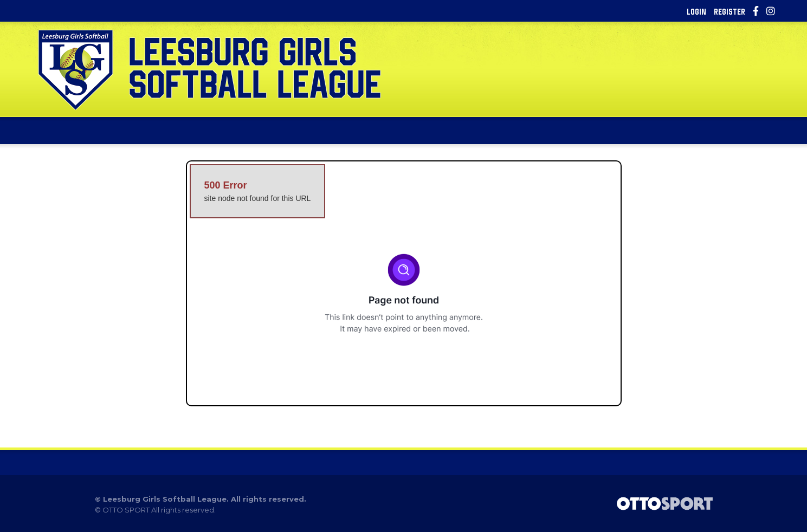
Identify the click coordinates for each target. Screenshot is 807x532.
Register (729, 11)
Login (696, 11)
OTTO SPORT (126, 510)
